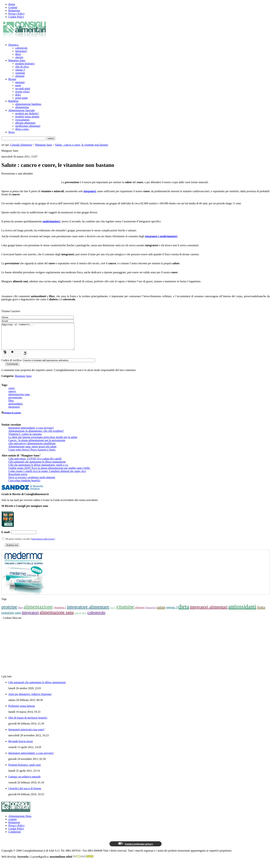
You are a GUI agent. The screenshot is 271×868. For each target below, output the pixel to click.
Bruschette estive (18, 479)
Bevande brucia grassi (21, 746)
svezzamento (22, 120)
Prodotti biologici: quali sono (25, 770)
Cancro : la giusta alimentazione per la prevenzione (37, 445)
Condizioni (14, 837)
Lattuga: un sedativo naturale (24, 782)
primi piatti (22, 98)
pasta (18, 85)
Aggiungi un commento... (42, 339)
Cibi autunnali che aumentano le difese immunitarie (37, 467)
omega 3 (20, 70)
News (11, 132)
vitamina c (60, 613)
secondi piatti (23, 88)
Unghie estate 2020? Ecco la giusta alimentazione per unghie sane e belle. (49, 473)
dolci (18, 95)
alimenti (20, 76)
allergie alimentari (25, 123)
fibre (11, 406)
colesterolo (21, 48)
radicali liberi (80, 618)
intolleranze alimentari (28, 126)
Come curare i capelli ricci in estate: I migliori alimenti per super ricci (47, 476)
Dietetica (13, 45)
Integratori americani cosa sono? (26, 735)
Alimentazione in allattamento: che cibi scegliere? (36, 436)
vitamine (20, 73)
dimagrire (151, 613)
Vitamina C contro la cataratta (25, 439)
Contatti (13, 7)
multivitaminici (51, 221)
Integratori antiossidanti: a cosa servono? (31, 433)
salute (161, 612)
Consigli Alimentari (21, 145)
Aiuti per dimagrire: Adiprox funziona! (30, 699)
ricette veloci (22, 92)
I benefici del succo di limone (25, 794)
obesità (19, 57)
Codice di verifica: (12, 365)
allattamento (22, 107)
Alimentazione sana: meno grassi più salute (32, 452)
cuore (11, 393)
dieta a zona (22, 129)
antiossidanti (15, 409)
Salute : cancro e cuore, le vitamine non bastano (82, 145)
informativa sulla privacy (43, 544)
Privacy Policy (16, 14)
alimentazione (38, 612)
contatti (12, 824)
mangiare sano (11, 618)
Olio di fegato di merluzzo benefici (28, 723)
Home (12, 4)
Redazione (14, 10)
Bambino (13, 101)
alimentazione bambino (28, 104)
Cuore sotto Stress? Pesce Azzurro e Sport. (32, 455)
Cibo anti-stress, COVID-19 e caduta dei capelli (35, 464)
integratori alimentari (209, 612)
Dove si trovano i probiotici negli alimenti (32, 483)
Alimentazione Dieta (20, 821)
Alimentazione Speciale (22, 110)
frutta (261, 612)
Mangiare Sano (17, 60)
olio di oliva (22, 67)
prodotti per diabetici (27, 113)
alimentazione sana (19, 400)
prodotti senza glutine (27, 117)
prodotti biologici (25, 64)
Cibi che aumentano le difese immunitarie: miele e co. (38, 470)
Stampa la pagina (12, 418)
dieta (18, 54)
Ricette (12, 79)
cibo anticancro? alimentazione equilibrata (32, 449)
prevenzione (15, 403)
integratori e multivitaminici (161, 236)
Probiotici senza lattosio (22, 711)
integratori (21, 51)
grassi (113, 613)
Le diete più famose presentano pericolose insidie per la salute (43, 442)
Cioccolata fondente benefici (24, 486)
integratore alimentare (88, 612)
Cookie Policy (16, 17)
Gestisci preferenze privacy (135, 849)
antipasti (20, 82)
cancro (12, 396)
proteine (9, 612)
